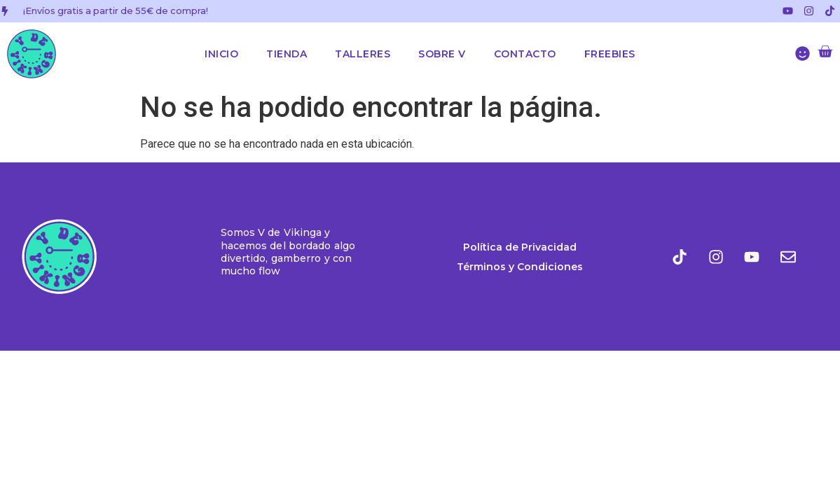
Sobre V (442, 54)
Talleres (363, 54)
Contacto (525, 54)
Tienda (287, 54)
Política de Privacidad (520, 247)
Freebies (610, 54)
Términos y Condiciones (520, 267)
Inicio (221, 54)
